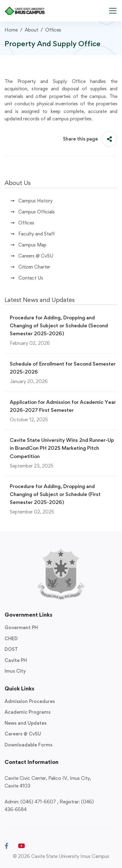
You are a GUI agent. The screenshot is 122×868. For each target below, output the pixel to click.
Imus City (15, 671)
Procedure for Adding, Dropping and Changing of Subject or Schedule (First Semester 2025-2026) (55, 494)
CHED (11, 639)
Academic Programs (28, 712)
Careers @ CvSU (36, 256)
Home (11, 30)
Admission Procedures (30, 701)
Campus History (35, 201)
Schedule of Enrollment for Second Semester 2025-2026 (63, 368)
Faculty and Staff (37, 234)
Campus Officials (37, 212)
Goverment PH (21, 628)
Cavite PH (16, 660)
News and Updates (26, 723)
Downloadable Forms (28, 745)
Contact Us (31, 278)
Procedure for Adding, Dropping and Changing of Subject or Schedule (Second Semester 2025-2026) (59, 325)
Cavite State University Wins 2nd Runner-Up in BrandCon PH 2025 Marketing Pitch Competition (62, 448)
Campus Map (32, 245)
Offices (53, 30)
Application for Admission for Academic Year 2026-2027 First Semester (63, 406)
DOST (11, 649)
